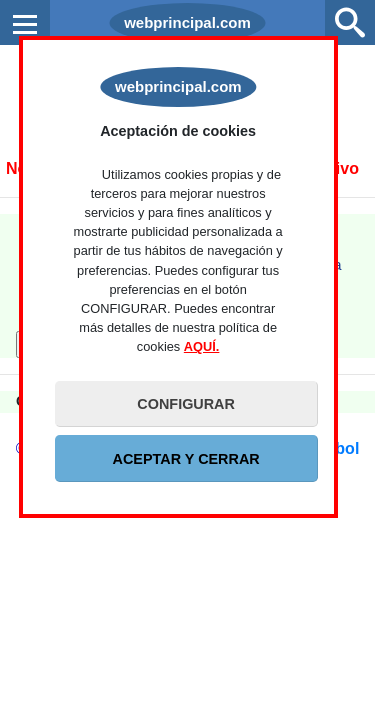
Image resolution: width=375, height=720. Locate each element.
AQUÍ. (202, 346)
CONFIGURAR (186, 404)
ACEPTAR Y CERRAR (186, 459)
